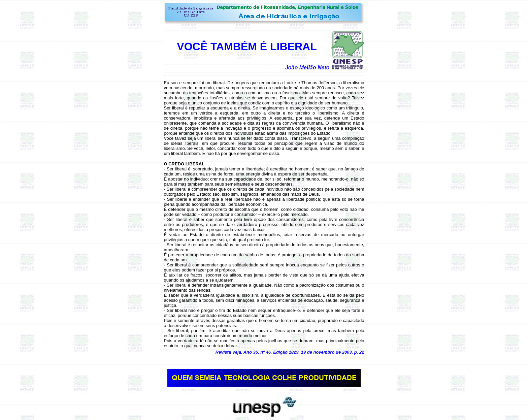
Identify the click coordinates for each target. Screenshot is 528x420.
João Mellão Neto (307, 68)
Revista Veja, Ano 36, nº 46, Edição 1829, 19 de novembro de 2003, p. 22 (290, 352)
